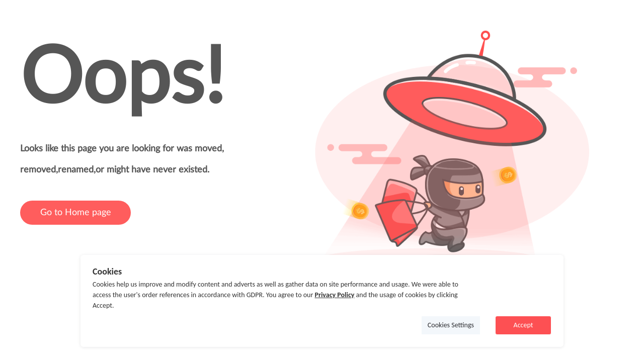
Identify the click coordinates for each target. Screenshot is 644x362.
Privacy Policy (334, 295)
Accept (524, 325)
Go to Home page (76, 213)
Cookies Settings (451, 325)
